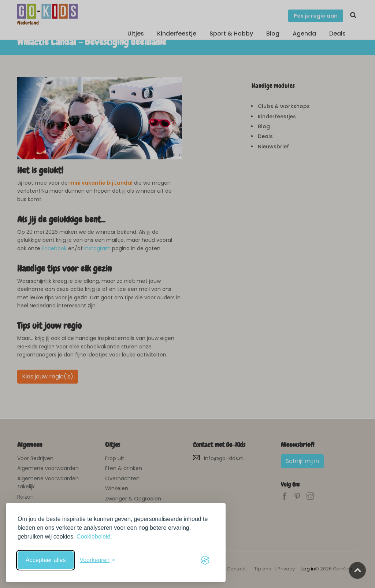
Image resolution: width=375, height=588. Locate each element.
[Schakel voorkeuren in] (97, 560)
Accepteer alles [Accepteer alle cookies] (46, 560)
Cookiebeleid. (94, 537)
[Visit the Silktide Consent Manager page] (205, 560)
